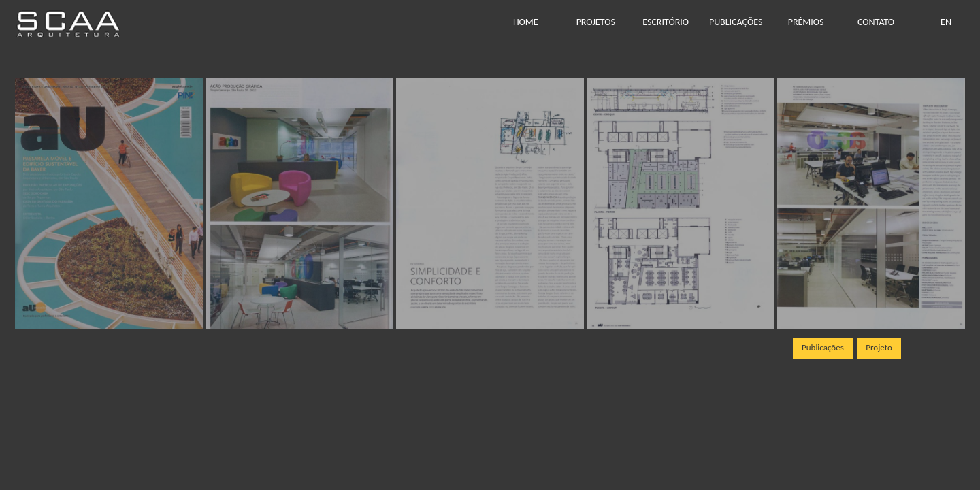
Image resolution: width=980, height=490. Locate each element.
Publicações (823, 347)
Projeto (879, 347)
